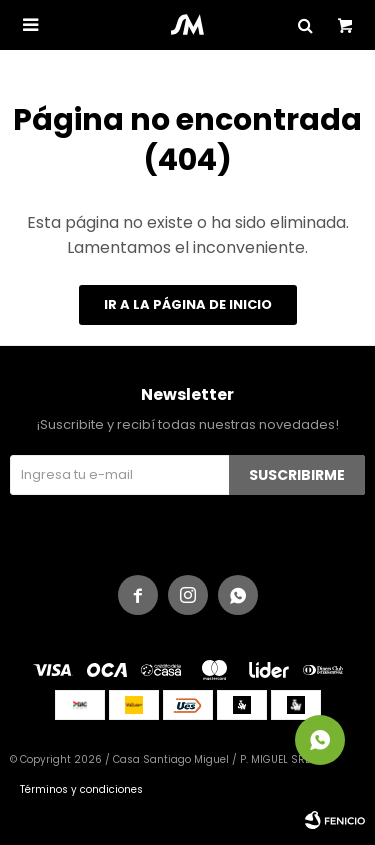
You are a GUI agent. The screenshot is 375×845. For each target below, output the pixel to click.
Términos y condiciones (81, 789)
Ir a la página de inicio (188, 304)
